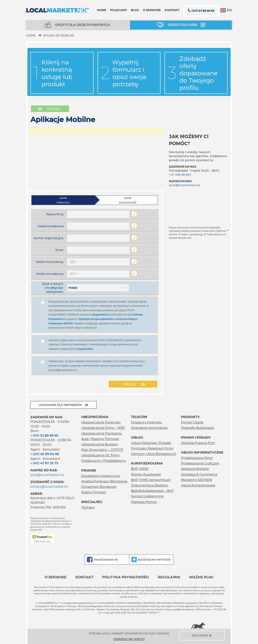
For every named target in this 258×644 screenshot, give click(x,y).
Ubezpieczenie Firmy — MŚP (103, 428)
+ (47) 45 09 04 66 (45, 454)
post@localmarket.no (185, 185)
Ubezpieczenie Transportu (102, 433)
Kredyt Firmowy (94, 492)
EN (226, 10)
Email (59, 250)
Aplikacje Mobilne (59, 35)
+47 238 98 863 (180, 175)
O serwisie (152, 10)
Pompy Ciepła (192, 422)
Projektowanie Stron (197, 458)
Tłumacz (88, 507)
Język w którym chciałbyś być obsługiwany (53, 288)
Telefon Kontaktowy (50, 274)
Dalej (134, 384)
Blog (135, 10)
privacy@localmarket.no (49, 486)
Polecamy (119, 10)
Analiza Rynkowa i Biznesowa (104, 481)
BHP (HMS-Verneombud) (151, 480)
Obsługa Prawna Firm (198, 443)
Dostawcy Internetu (146, 422)
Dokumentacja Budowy (150, 485)
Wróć (48, 109)
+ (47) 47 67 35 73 (44, 463)
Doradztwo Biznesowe (99, 487)
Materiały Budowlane (198, 428)
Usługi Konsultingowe (198, 485)
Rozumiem (202, 635)
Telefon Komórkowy (50, 262)
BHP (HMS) (140, 469)
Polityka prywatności (126, 577)
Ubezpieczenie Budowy (100, 444)
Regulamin (169, 577)
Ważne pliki (201, 577)
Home (102, 10)
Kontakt (172, 10)
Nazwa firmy (55, 214)
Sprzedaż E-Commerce (199, 474)
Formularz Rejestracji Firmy (152, 448)
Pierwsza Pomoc (144, 502)
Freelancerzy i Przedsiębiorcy (104, 461)
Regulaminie (100, 314)
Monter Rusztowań (146, 474)
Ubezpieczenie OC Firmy (100, 455)
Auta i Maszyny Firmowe (100, 439)
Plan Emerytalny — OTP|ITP (102, 450)
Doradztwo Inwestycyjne (101, 476)
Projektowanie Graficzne (200, 463)
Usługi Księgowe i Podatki (151, 443)
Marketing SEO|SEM (197, 480)
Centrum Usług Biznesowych (154, 454)
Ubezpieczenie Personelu (101, 422)
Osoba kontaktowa (51, 226)
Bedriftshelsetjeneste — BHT (152, 491)
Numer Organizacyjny (49, 238)
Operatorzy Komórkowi (149, 428)
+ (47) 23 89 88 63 (44, 435)
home (31, 35)
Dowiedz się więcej (129, 639)
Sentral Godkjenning (147, 496)
